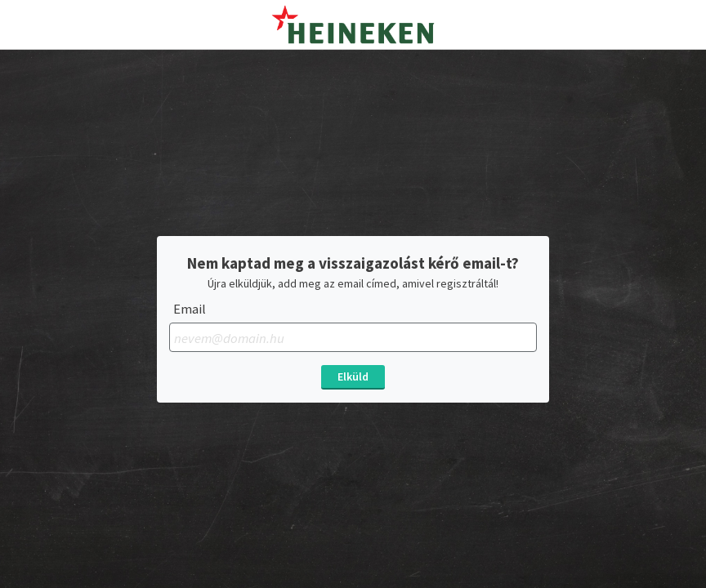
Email (190, 309)
